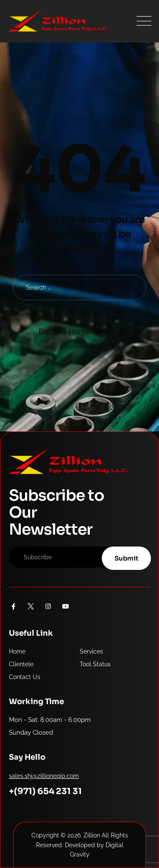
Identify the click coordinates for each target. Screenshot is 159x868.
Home (17, 651)
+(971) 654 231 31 (45, 791)
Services (91, 651)
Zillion (92, 835)
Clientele (21, 664)
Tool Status (95, 664)
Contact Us (25, 677)
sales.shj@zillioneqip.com (44, 776)
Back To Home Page (75, 331)
